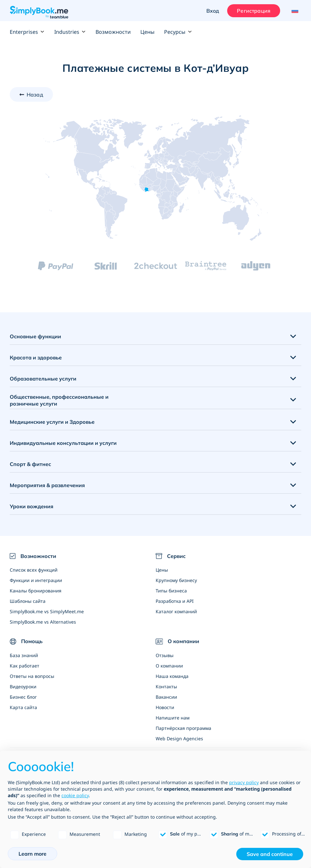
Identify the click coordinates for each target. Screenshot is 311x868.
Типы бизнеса (171, 591)
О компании (169, 666)
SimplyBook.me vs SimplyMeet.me (47, 611)
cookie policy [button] (75, 795)
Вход (213, 11)
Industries (70, 32)
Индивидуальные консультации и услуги (63, 443)
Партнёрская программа (183, 728)
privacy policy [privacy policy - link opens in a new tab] (244, 782)
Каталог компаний (176, 611)
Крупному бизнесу (176, 580)
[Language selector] (294, 11)
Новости (165, 707)
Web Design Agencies (179, 738)
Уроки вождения (32, 506)
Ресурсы (178, 32)
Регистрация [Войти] (254, 11)
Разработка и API (175, 601)
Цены (147, 32)
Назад (35, 95)
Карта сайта (23, 707)
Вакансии (166, 697)
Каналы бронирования (36, 591)
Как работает (25, 666)
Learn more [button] (32, 854)
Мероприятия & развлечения (47, 485)
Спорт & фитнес (30, 464)
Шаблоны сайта (28, 601)
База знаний (24, 655)
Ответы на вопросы (32, 676)
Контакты (166, 687)
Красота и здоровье (36, 357)
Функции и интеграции (36, 580)
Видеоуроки (23, 687)
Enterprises (27, 32)
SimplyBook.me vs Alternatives (43, 622)
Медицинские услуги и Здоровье (52, 422)
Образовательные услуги (43, 379)
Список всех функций (34, 570)
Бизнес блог (23, 697)
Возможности (113, 32)
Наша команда (172, 676)
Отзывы (165, 655)
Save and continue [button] (270, 854)
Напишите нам (173, 718)
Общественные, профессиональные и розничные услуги (59, 400)
